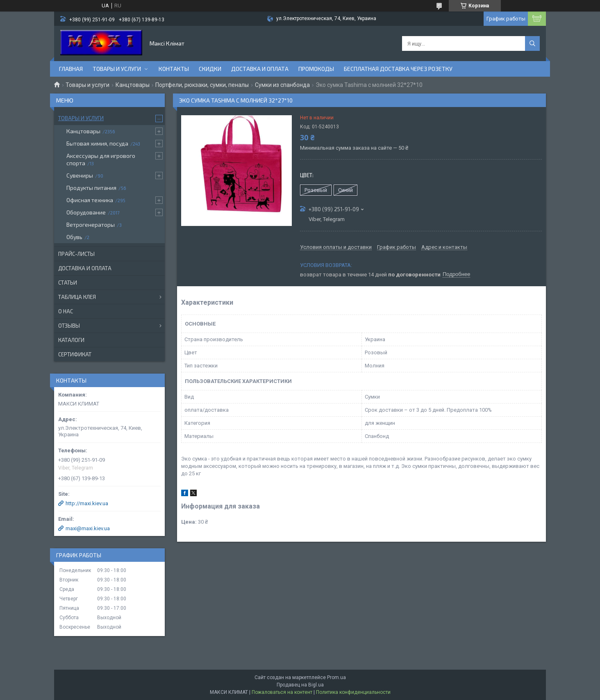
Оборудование (86, 212)
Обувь (74, 237)
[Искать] (532, 43)
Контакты (174, 69)
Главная (71, 69)
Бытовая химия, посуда (97, 143)
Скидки (210, 69)
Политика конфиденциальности (353, 692)
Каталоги (71, 340)
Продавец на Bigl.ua (300, 685)
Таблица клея (77, 297)
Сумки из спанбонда (282, 85)
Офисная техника (90, 200)
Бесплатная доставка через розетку (398, 69)
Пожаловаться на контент (282, 692)
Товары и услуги (117, 69)
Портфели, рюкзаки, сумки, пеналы (202, 85)
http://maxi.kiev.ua (87, 503)
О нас (66, 311)
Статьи (68, 283)
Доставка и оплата (260, 69)
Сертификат (75, 354)
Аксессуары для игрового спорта (101, 159)
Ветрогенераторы (91, 225)
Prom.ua (336, 677)
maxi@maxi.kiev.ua (88, 528)
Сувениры (80, 175)
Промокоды (316, 69)
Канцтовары (133, 85)
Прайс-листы (76, 254)
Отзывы (69, 326)
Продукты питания (91, 188)
